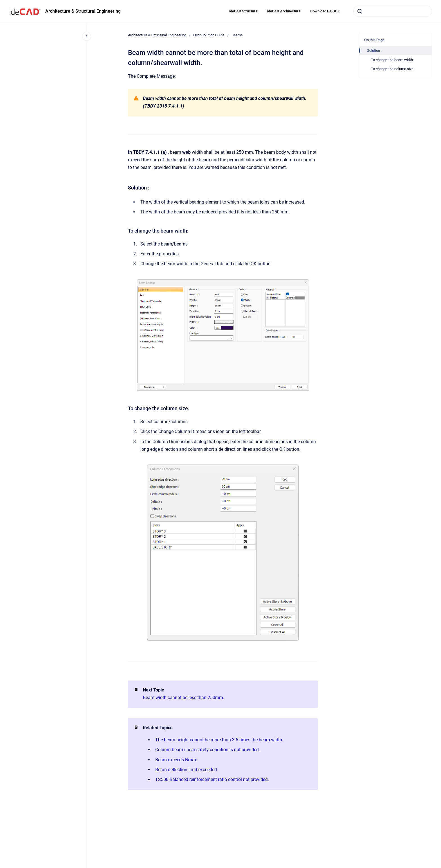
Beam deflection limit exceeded (186, 770)
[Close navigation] (87, 36)
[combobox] (393, 11)
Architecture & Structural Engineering (83, 11)
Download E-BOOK (325, 11)
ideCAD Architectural (284, 11)
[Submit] (360, 11)
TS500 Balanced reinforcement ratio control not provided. (212, 779)
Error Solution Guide (209, 35)
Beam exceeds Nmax (176, 760)
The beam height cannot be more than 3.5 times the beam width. (219, 740)
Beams (237, 35)
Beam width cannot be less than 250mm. (184, 698)
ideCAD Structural (244, 11)
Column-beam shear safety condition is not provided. (208, 750)
